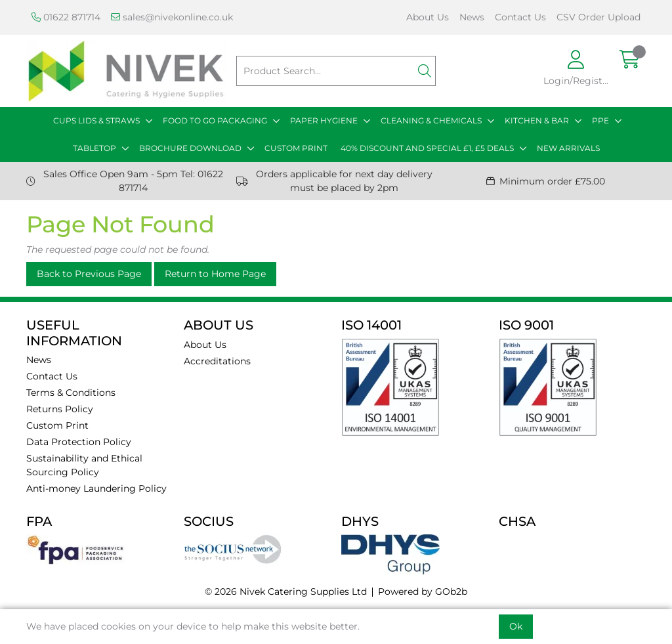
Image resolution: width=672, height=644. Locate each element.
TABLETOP (94, 148)
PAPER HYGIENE (324, 120)
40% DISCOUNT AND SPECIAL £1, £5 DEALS (427, 148)
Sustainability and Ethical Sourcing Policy (84, 465)
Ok (516, 626)
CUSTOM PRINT (296, 148)
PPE (600, 120)
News (472, 17)
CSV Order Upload (598, 17)
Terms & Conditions (71, 393)
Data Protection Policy (79, 442)
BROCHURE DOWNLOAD (190, 148)
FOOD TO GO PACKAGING (215, 120)
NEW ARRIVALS (568, 148)
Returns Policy (60, 409)
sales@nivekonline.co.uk (172, 17)
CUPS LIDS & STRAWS (96, 120)
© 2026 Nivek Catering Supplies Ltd (286, 591)
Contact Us (520, 17)
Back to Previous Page (89, 274)
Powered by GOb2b (423, 591)
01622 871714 (66, 17)
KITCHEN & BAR (537, 120)
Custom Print (57, 425)
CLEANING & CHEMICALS (431, 120)
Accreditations (217, 361)
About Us (428, 17)
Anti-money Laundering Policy (96, 488)
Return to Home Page (215, 274)
